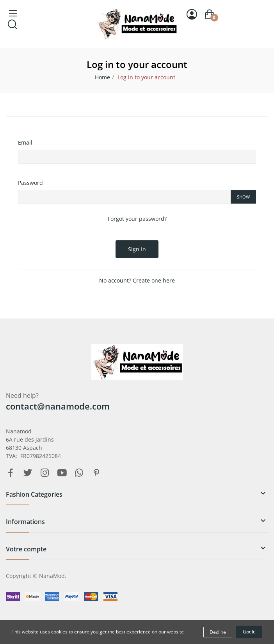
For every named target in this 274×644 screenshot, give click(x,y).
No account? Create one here (137, 280)
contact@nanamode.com (58, 406)
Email (25, 142)
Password (30, 183)
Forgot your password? (137, 219)
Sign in (137, 249)
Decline (218, 632)
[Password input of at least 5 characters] (124, 197)
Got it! (249, 632)
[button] (137, 497)
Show (243, 197)
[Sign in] (192, 14)
